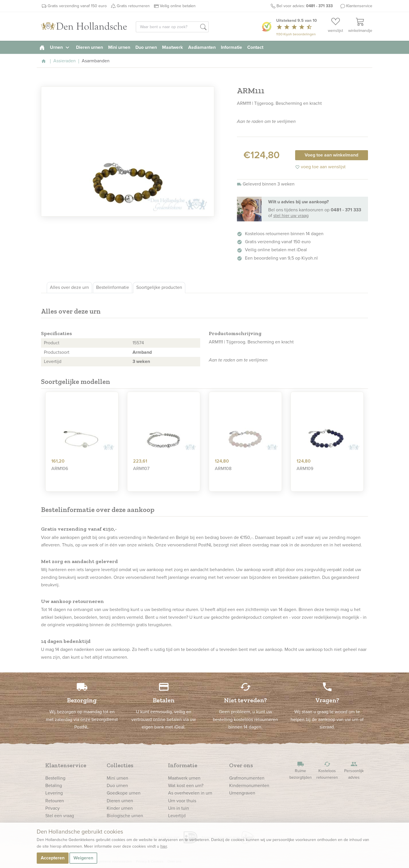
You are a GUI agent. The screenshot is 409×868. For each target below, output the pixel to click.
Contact (255, 47)
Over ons (241, 765)
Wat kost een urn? (186, 785)
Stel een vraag (60, 816)
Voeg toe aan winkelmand (331, 155)
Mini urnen (119, 47)
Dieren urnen (89, 47)
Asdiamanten (202, 47)
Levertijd (177, 816)
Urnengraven (242, 793)
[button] (203, 27)
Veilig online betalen (178, 6)
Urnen (60, 47)
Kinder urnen (120, 808)
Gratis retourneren (133, 6)
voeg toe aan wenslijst (320, 167)
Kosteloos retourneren (327, 771)
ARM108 (223, 468)
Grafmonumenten (247, 778)
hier (164, 846)
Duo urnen (146, 47)
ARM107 (141, 468)
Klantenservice (359, 6)
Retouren (55, 801)
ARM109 (305, 468)
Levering (54, 793)
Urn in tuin (179, 808)
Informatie (231, 47)
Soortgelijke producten (159, 287)
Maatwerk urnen (184, 778)
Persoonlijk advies (354, 771)
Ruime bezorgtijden (301, 771)
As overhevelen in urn (190, 793)
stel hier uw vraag (291, 215)
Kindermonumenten (249, 785)
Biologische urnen (125, 816)
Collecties (120, 765)
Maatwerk (173, 47)
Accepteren (53, 858)
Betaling (54, 785)
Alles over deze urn (69, 287)
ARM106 (60, 468)
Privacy (52, 808)
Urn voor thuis (182, 801)
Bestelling (55, 778)
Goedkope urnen (124, 793)
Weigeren (83, 858)
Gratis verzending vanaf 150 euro (77, 6)
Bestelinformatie (113, 287)
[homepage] (42, 47)
